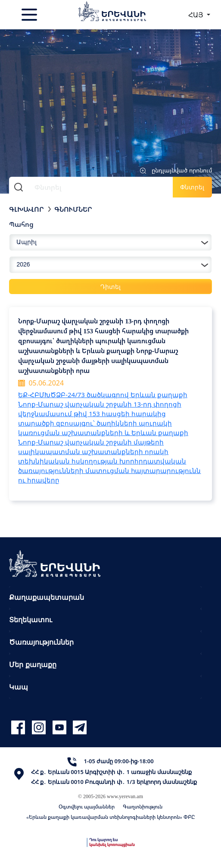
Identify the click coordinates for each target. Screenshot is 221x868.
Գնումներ (73, 209)
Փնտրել (192, 187)
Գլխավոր (26, 209)
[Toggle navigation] (30, 15)
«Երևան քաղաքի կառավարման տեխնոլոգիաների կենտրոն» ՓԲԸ (110, 817)
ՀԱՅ (197, 15)
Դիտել (110, 287)
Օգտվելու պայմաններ (87, 807)
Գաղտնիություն (143, 807)
